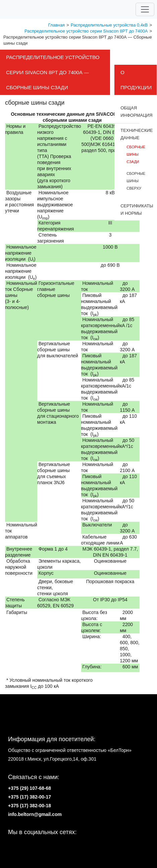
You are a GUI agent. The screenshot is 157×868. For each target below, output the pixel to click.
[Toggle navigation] (145, 9)
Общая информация (135, 112)
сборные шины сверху (136, 181)
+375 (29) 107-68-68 (30, 788)
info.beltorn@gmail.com (35, 814)
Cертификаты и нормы (135, 210)
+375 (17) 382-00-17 (30, 797)
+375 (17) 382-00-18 (30, 806)
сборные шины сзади (136, 154)
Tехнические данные (135, 134)
